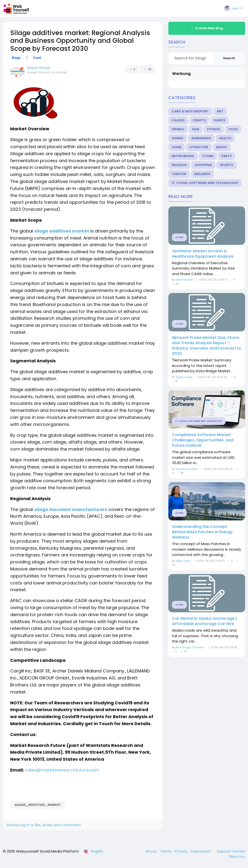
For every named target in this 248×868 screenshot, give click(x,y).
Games (178, 138)
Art (220, 111)
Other (208, 156)
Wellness (202, 174)
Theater (179, 174)
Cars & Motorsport (190, 111)
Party (227, 156)
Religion (179, 165)
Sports (227, 165)
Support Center (231, 851)
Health (225, 138)
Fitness (214, 129)
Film (196, 129)
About (152, 851)
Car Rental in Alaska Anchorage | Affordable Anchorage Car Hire (204, 621)
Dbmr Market (184, 280)
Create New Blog (207, 28)
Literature (199, 147)
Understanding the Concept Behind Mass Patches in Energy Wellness (202, 532)
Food (37, 58)
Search (229, 58)
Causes (178, 120)
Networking (183, 156)
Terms (166, 851)
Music (222, 147)
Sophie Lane (184, 377)
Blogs (16, 58)
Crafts (199, 120)
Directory (237, 857)
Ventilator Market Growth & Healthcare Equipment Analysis (203, 254)
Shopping (203, 165)
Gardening (201, 138)
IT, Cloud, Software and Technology (205, 183)
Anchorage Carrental (190, 647)
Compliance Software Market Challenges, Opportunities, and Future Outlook (203, 440)
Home (177, 147)
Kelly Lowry (183, 561)
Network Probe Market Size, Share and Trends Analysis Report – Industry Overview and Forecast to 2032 (207, 346)
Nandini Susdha (187, 469)
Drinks (178, 129)
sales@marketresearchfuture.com (62, 770)
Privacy (182, 851)
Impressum (201, 851)
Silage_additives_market (38, 805)
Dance (220, 120)
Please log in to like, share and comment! (44, 825)
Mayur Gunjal (39, 68)
